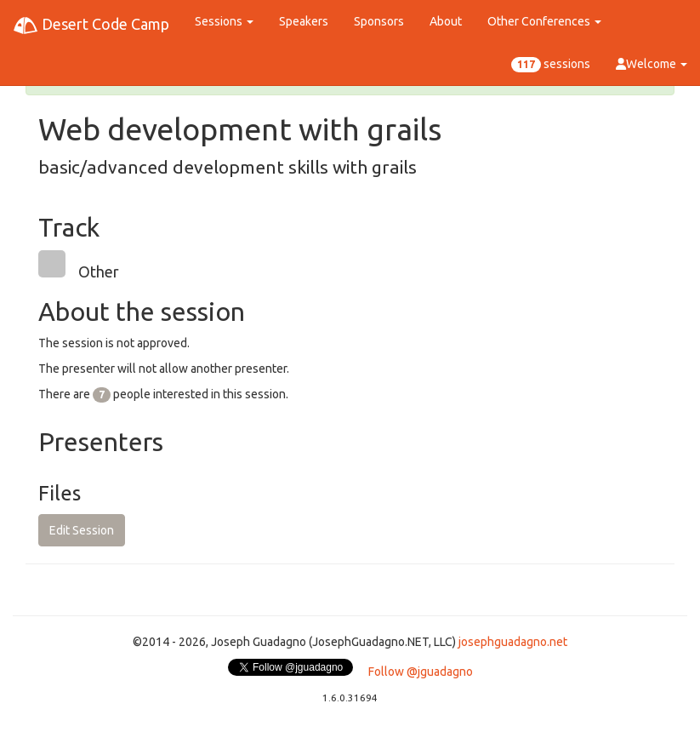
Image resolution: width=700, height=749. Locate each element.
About (446, 21)
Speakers (304, 21)
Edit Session (82, 530)
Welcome (652, 64)
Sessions (224, 21)
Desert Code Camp (91, 26)
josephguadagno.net (513, 642)
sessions (551, 65)
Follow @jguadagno (421, 672)
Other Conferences (544, 21)
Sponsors (379, 21)
